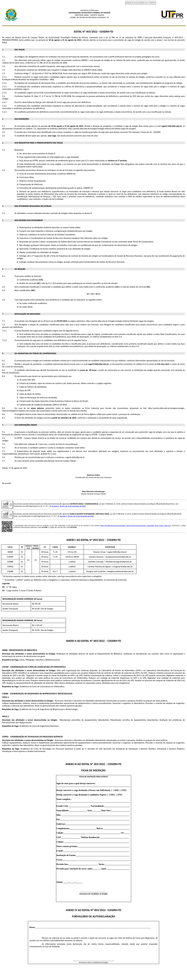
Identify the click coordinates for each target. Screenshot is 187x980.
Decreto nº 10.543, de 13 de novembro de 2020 (69, 506)
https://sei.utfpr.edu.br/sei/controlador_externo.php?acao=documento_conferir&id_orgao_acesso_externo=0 (136, 526)
